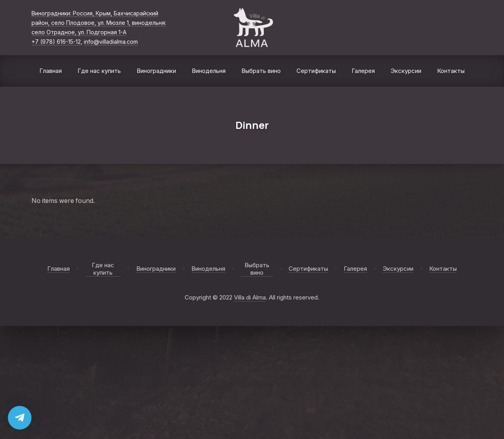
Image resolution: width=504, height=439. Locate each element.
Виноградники (156, 71)
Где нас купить (99, 71)
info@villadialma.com (111, 42)
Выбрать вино (261, 71)
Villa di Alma (250, 297)
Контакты (451, 71)
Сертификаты (316, 71)
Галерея (363, 71)
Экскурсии (406, 71)
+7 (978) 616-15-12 (56, 42)
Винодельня (209, 71)
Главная (51, 71)
